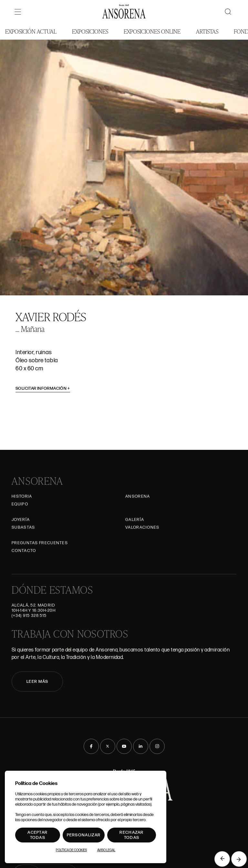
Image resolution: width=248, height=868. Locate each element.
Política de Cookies (71, 850)
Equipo (20, 504)
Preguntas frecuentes (40, 543)
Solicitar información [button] (43, 388)
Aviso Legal (106, 850)
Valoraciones (142, 527)
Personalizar (84, 835)
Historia (22, 496)
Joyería (21, 520)
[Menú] (18, 12)
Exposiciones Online (152, 31)
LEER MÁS (37, 682)
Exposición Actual (31, 31)
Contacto (24, 551)
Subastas (23, 527)
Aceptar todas (37, 835)
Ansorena (138, 496)
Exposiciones (90, 31)
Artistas (207, 31)
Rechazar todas (131, 835)
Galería (135, 520)
